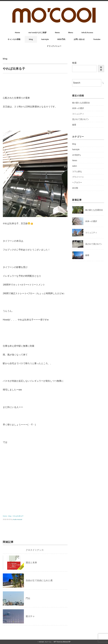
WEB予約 (61, 39)
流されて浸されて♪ (81, 119)
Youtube (97, 39)
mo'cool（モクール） (46, 642)
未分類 (75, 188)
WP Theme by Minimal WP (62, 642)
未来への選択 (78, 108)
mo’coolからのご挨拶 (38, 33)
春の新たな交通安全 (81, 103)
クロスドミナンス (35, 550)
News (57, 33)
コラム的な (77, 171)
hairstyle (45, 39)
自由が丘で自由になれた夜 (39, 580)
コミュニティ (78, 114)
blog (31, 39)
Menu (71, 33)
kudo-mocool (18, 519)
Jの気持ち (77, 155)
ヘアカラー (77, 182)
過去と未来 (31, 563)
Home (17, 33)
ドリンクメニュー (54, 46)
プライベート (78, 177)
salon (74, 166)
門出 (28, 598)
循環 (74, 125)
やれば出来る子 (18, 516)
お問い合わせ (79, 39)
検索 (74, 63)
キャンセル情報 (14, 39)
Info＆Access (87, 33)
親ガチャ (30, 616)
